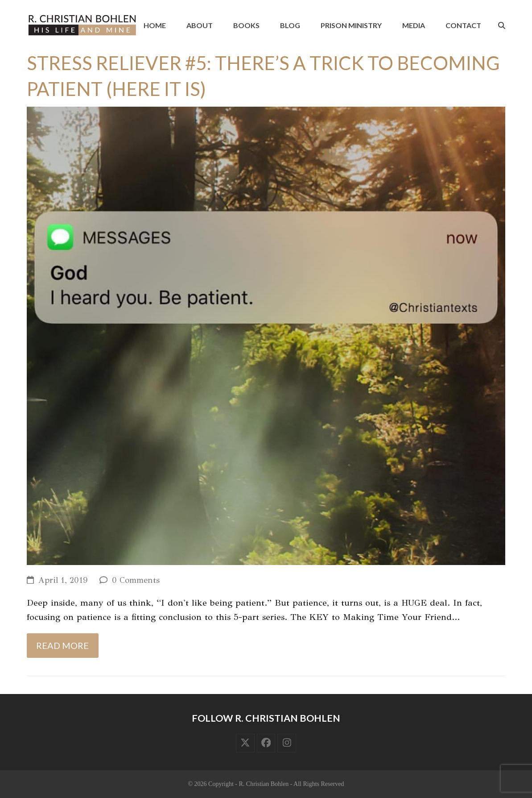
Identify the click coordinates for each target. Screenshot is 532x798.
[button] (502, 25)
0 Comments (136, 580)
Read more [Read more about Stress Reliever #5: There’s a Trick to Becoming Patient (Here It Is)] (62, 645)
